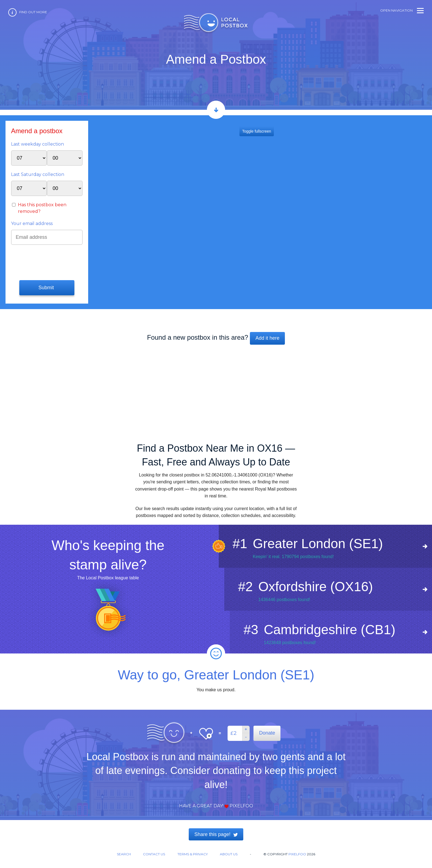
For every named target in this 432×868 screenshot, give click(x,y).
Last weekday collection (37, 144)
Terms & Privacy (193, 854)
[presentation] (44, 262)
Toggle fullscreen (257, 131)
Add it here (267, 338)
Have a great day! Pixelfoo (216, 806)
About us (229, 854)
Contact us (154, 854)
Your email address (32, 223)
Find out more (33, 12)
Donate (267, 733)
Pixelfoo (297, 854)
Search (124, 854)
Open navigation (402, 10)
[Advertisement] (216, 391)
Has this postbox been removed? (42, 208)
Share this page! (216, 834)
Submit (47, 288)
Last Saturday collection (38, 174)
